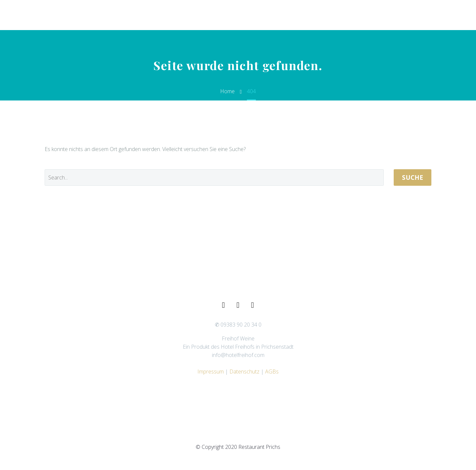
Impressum (211, 372)
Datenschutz (244, 372)
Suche (413, 177)
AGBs (272, 372)
